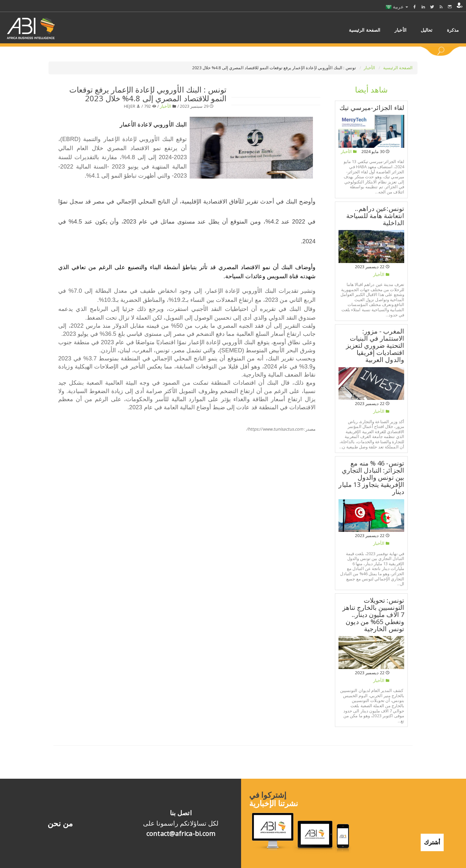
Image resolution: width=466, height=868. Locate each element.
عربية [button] (397, 7)
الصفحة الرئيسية (398, 68)
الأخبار (370, 68)
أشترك (432, 841)
